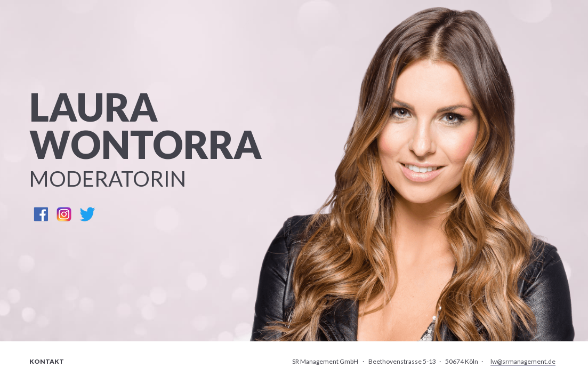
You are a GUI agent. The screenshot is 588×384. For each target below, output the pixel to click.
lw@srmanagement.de (523, 361)
